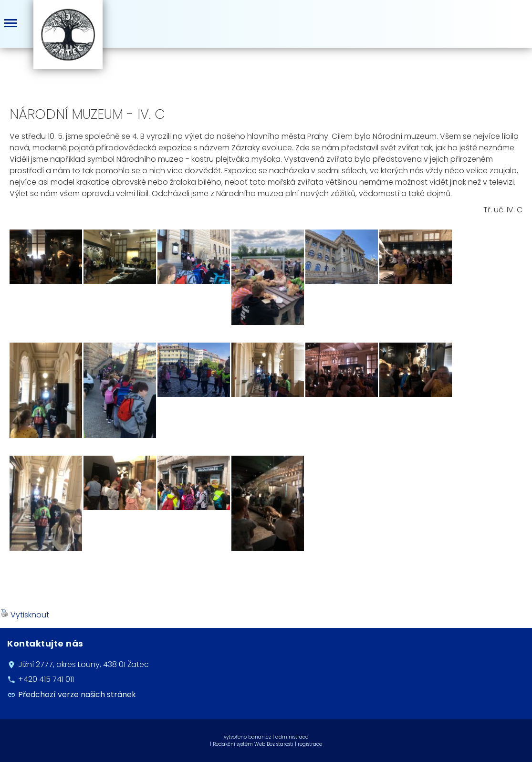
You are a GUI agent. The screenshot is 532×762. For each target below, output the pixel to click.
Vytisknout (25, 615)
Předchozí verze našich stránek (77, 694)
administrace (292, 737)
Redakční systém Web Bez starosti (253, 744)
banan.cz (260, 737)
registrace (310, 744)
